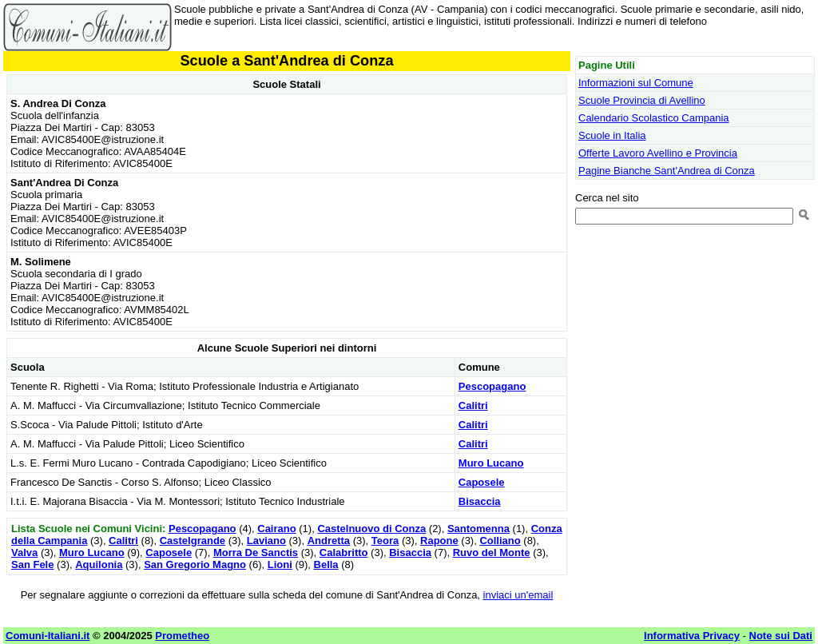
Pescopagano (492, 386)
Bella (326, 564)
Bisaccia (480, 501)
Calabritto (344, 553)
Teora (385, 541)
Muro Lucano (491, 463)
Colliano (500, 541)
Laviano (266, 541)
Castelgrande (193, 541)
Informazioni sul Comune (636, 83)
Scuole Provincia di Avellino (642, 100)
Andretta (329, 541)
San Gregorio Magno (195, 564)
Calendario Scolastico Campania (654, 118)
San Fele (32, 564)
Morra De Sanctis (256, 553)
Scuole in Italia (612, 135)
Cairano (276, 529)
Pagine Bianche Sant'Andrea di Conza (667, 171)
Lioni (280, 564)
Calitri (473, 405)
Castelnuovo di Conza (371, 529)
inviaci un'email (518, 595)
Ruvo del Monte (492, 553)
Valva (24, 553)
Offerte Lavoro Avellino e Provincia (658, 153)
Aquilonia (99, 564)
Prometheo (182, 636)
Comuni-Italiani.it (48, 636)
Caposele (482, 482)
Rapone (439, 541)
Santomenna (478, 529)
